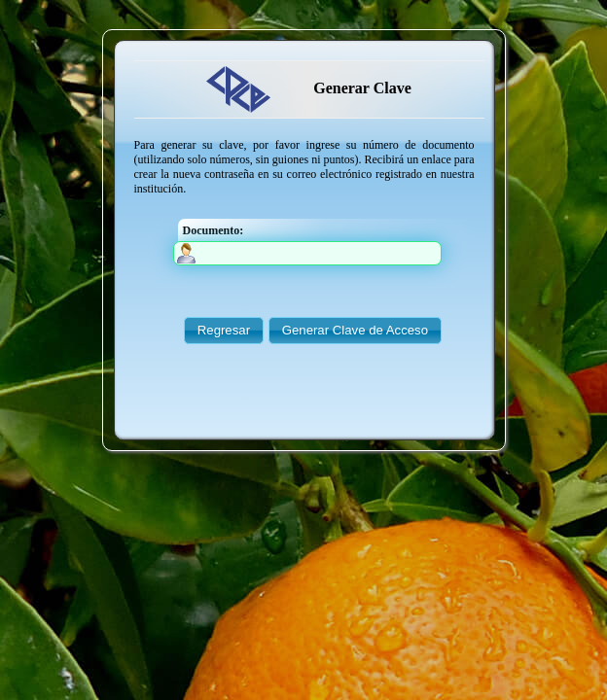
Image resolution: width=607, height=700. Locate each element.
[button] (224, 331)
